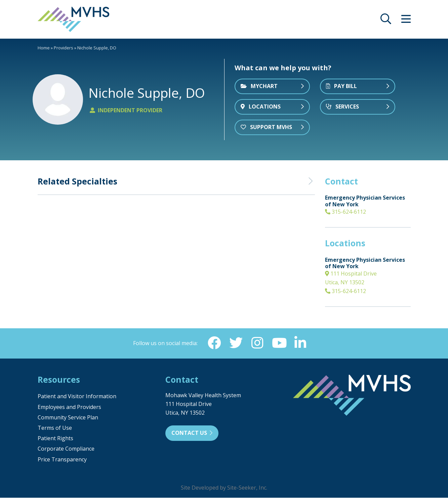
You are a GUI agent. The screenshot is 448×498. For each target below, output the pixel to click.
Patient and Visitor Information (77, 397)
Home (44, 48)
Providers (64, 48)
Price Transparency (62, 460)
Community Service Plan (68, 418)
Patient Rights (55, 439)
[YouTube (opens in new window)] (279, 343)
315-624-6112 (345, 212)
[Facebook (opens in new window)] (214, 343)
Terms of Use (55, 428)
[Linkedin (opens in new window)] (300, 343)
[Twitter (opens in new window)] (236, 343)
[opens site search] (386, 21)
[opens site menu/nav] (406, 21)
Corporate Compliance (66, 449)
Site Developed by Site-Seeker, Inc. (224, 488)
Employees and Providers (69, 407)
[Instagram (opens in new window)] (257, 343)
